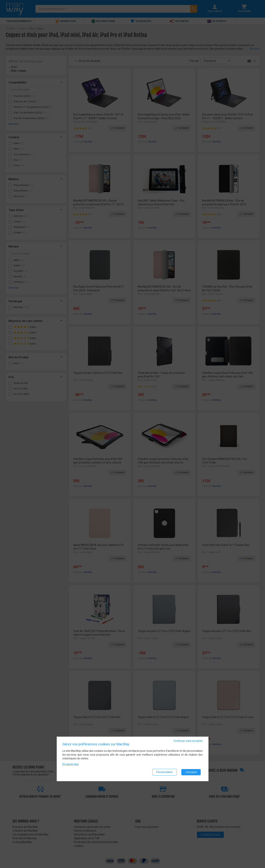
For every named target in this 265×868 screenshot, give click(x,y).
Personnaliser (165, 772)
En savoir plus (71, 764)
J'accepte (191, 772)
